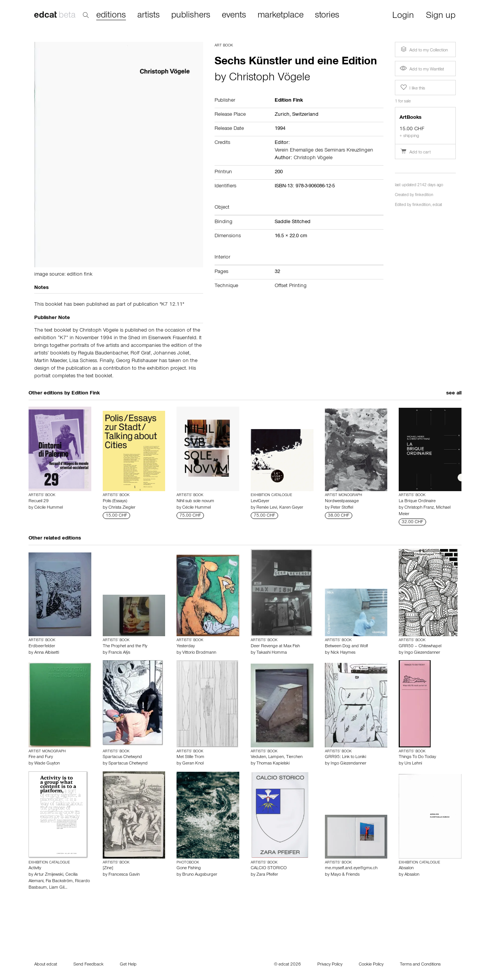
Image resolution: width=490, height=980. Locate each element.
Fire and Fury (41, 757)
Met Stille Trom (190, 757)
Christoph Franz (419, 508)
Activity (35, 868)
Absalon (406, 868)
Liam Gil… (58, 888)
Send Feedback (88, 965)
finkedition (424, 196)
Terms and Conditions (420, 965)
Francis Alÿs (119, 653)
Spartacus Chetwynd (122, 757)
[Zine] (108, 868)
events (234, 16)
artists (149, 16)
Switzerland (305, 115)
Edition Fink (86, 394)
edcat (437, 205)
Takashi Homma (272, 653)
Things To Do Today (417, 757)
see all (454, 394)
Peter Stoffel (342, 508)
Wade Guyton (47, 764)
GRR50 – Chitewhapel (420, 646)
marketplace (281, 16)
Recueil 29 (39, 501)
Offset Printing (291, 286)
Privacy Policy (330, 965)
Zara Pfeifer (267, 875)
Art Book (224, 46)
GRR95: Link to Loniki (345, 757)
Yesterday (186, 646)
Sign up (441, 16)
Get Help (128, 965)
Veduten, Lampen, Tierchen (277, 757)
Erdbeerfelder (42, 646)
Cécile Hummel (49, 508)
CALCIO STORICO (269, 868)
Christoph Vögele (270, 78)
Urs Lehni (413, 764)
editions (111, 16)
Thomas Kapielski (273, 764)
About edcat (46, 965)
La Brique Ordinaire (417, 501)
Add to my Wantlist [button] (422, 70)
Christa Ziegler (122, 508)
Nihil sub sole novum (195, 501)
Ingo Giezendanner (422, 653)
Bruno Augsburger (200, 875)
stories (327, 16)
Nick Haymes (343, 653)
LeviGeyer (260, 501)
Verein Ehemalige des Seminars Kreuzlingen (324, 151)
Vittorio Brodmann (199, 653)
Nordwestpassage (342, 501)
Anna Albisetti (47, 653)
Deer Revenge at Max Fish (275, 646)
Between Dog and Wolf (346, 646)
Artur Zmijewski (49, 875)
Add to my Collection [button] (423, 49)
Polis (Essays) (115, 501)
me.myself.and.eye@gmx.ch (351, 868)
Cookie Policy (371, 965)
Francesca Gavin (124, 875)
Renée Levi (267, 508)
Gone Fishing (189, 868)
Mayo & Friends (345, 875)
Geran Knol (193, 764)
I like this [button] (412, 88)
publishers (191, 16)
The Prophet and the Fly (125, 646)
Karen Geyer (291, 508)
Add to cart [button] (415, 153)
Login (403, 16)
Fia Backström (59, 881)
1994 (280, 129)
